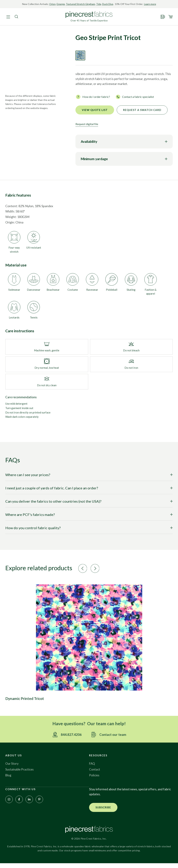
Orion (55, 4)
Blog (8, 780)
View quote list (95, 114)
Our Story (12, 768)
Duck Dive (111, 4)
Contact (95, 774)
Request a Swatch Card (142, 114)
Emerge (63, 4)
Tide (102, 4)
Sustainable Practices (19, 774)
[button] (86, 573)
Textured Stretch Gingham (83, 4)
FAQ (92, 768)
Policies (94, 780)
